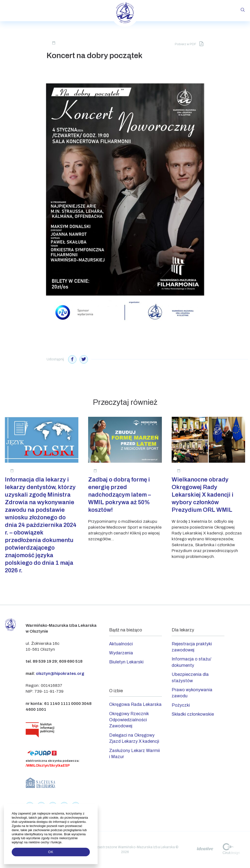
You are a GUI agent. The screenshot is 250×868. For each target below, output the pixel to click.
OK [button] (51, 852)
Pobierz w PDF (189, 44)
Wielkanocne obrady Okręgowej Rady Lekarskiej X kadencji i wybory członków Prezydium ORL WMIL (203, 495)
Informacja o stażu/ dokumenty (191, 662)
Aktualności (121, 644)
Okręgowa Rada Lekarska (135, 704)
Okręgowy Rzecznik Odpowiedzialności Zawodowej (129, 720)
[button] (63, 842)
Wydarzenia (121, 653)
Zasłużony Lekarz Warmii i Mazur (135, 754)
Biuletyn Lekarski (126, 662)
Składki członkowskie (193, 714)
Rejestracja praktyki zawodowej (192, 647)
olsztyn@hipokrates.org (60, 674)
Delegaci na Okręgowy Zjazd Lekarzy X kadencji (134, 738)
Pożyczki (181, 705)
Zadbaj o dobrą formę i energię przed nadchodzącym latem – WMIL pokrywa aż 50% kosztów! (120, 495)
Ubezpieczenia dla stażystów (190, 677)
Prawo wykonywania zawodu (192, 693)
